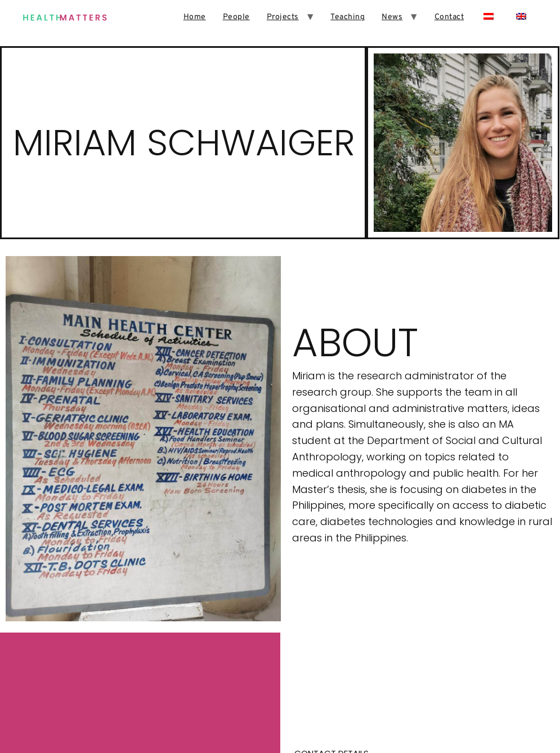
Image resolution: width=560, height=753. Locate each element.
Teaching (348, 17)
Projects (283, 17)
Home (195, 17)
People (236, 17)
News (392, 17)
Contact (449, 17)
